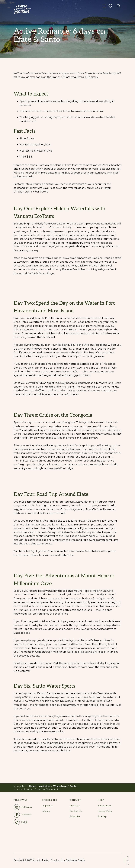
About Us (75, 806)
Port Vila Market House (32, 525)
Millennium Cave (103, 591)
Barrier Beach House (26, 555)
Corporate (47, 806)
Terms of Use (105, 806)
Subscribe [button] (75, 816)
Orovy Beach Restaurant (73, 383)
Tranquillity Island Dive (75, 345)
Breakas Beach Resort (75, 269)
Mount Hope (82, 591)
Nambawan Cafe (83, 521)
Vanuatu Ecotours (105, 224)
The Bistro (70, 330)
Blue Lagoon (71, 536)
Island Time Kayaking (33, 705)
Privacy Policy (105, 811)
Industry (46, 811)
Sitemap (102, 816)
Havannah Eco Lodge (72, 322)
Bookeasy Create (75, 860)
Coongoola (69, 422)
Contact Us (76, 811)
